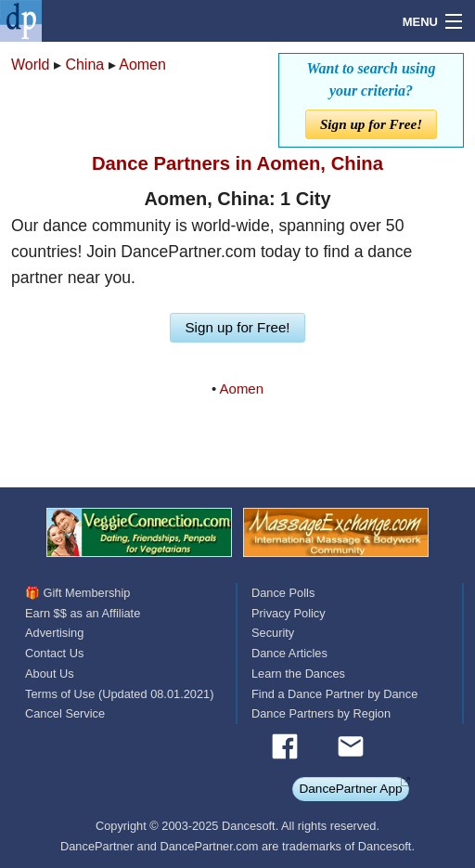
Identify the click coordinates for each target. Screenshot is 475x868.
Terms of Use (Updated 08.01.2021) (119, 694)
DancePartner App (350, 789)
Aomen (142, 65)
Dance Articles (289, 653)
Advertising (54, 633)
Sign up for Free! (371, 124)
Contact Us (54, 653)
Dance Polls (283, 593)
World (31, 65)
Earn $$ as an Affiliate (83, 613)
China (84, 65)
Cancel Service (65, 713)
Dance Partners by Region (321, 713)
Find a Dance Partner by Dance (334, 694)
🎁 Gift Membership (77, 593)
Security (273, 633)
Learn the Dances (298, 674)
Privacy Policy (289, 613)
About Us (50, 674)
